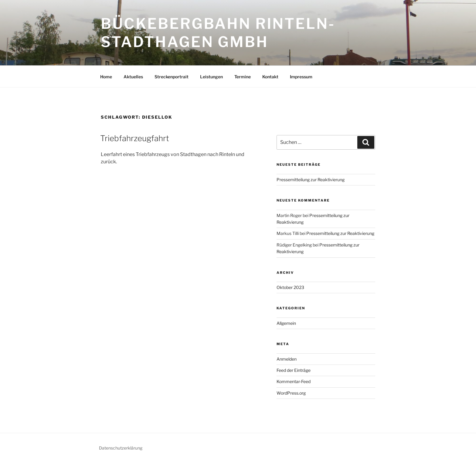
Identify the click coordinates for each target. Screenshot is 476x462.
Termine (243, 77)
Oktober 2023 (290, 287)
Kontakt (270, 77)
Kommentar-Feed (294, 381)
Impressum (301, 77)
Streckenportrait (172, 77)
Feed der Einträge (294, 370)
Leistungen (211, 77)
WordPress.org (291, 393)
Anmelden (287, 359)
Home (106, 77)
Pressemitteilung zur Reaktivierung (311, 180)
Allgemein (286, 323)
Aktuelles (133, 77)
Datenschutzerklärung (121, 448)
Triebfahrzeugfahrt (135, 138)
